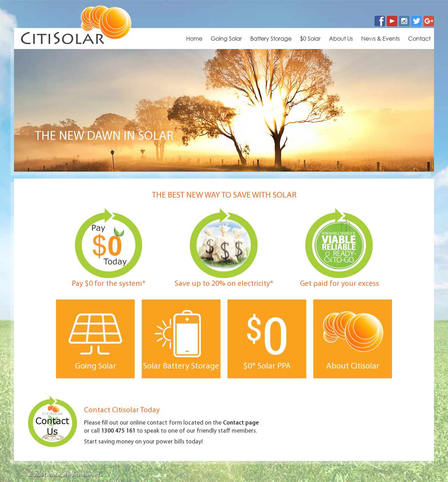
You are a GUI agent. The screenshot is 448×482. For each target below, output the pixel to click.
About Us (341, 39)
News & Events (380, 39)
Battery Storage (271, 39)
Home (194, 39)
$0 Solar (310, 39)
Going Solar (226, 39)
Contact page (241, 423)
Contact (419, 39)
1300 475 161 (118, 431)
